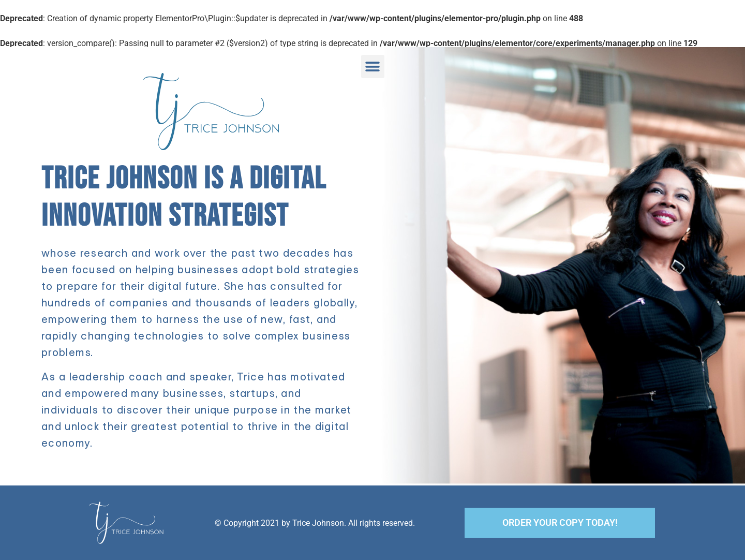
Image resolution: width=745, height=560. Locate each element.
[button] (373, 67)
